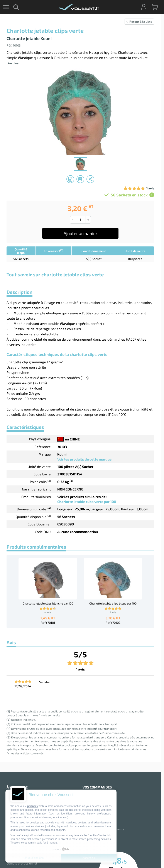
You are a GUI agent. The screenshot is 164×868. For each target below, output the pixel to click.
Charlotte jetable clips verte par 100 (87, 502)
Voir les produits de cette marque (84, 459)
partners (32, 806)
